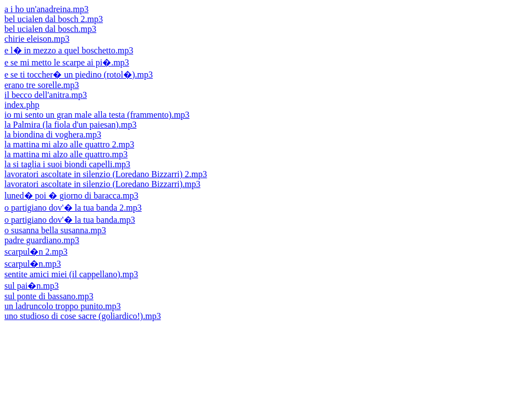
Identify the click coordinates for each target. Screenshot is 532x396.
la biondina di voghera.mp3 (53, 134)
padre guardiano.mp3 (42, 240)
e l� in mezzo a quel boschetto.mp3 (69, 50)
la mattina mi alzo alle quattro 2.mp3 (69, 144)
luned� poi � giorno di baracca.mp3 (72, 196)
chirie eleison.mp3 (37, 39)
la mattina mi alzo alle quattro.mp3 (66, 154)
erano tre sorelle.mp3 (42, 85)
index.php (22, 105)
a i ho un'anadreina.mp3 (46, 9)
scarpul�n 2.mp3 (36, 252)
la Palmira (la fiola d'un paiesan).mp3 (70, 125)
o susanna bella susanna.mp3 (55, 230)
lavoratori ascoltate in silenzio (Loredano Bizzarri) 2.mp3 (106, 174)
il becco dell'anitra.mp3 (46, 95)
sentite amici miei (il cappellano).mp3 (71, 274)
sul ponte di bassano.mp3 (49, 296)
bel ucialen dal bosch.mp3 (50, 29)
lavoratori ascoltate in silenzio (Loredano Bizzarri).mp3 (102, 184)
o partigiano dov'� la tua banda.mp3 (70, 220)
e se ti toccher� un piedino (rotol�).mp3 (79, 75)
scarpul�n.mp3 (33, 264)
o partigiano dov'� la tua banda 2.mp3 (73, 208)
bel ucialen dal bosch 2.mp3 (54, 19)
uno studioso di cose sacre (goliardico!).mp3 (83, 316)
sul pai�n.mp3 (32, 286)
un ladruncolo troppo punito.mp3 (63, 306)
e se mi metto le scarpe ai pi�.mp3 (67, 62)
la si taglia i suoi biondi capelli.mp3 (67, 164)
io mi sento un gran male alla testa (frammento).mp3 (97, 115)
